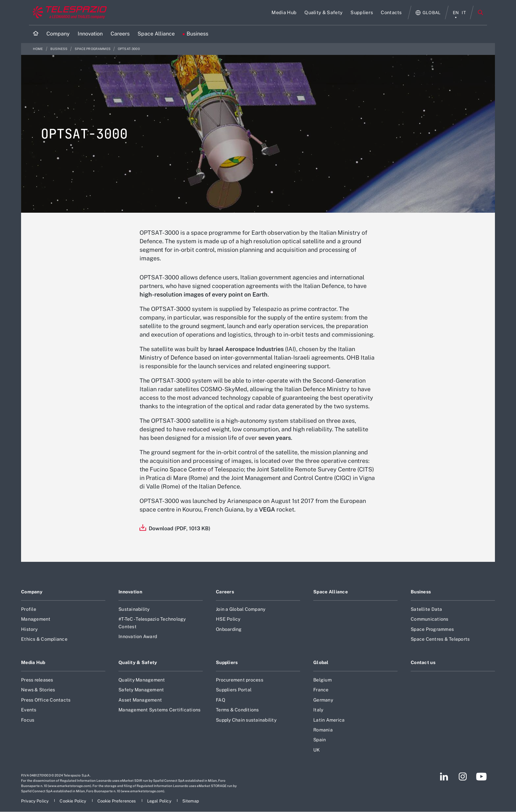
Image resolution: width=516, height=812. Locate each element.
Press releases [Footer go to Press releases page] (37, 680)
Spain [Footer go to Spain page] (320, 740)
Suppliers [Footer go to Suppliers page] (227, 662)
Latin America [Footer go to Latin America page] (329, 720)
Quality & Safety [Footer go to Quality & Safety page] (138, 662)
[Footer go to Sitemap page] (191, 801)
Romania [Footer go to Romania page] (323, 730)
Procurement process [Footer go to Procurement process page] (240, 680)
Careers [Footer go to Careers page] (225, 592)
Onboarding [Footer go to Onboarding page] (229, 629)
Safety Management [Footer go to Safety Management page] (141, 690)
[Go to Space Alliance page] (156, 34)
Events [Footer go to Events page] (29, 710)
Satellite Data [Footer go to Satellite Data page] (426, 609)
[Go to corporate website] (68, 12)
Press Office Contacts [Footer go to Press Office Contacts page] (46, 700)
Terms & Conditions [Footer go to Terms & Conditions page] (237, 710)
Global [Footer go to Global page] (321, 662)
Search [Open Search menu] (480, 12)
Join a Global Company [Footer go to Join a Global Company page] (241, 609)
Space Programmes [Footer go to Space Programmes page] (432, 629)
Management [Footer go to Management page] (36, 619)
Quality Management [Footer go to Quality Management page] (142, 680)
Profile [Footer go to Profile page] (29, 609)
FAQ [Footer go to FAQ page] (220, 700)
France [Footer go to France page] (321, 690)
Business (59, 49)
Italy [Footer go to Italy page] (318, 710)
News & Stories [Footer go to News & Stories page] (38, 690)
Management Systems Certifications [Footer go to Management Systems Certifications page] (159, 710)
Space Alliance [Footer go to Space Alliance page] (331, 592)
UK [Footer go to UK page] (317, 750)
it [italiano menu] (464, 13)
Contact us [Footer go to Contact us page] (423, 662)
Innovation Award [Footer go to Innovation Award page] (138, 636)
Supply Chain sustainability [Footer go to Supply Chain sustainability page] (246, 720)
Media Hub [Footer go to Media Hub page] (33, 662)
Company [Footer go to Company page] (32, 592)
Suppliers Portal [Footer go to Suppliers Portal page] (234, 690)
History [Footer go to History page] (29, 629)
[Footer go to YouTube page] (481, 776)
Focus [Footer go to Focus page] (28, 720)
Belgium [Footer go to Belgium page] (322, 680)
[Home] (36, 34)
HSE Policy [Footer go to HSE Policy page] (228, 619)
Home (38, 49)
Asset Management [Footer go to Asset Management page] (140, 700)
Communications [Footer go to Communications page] (430, 619)
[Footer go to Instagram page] (463, 776)
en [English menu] (456, 13)
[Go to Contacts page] (391, 12)
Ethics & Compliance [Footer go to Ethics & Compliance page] (44, 639)
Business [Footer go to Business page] (421, 592)
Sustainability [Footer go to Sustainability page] (134, 609)
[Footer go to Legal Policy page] (160, 801)
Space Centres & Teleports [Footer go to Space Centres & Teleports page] (440, 639)
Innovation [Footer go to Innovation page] (130, 592)
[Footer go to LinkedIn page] (444, 776)
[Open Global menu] (428, 13)
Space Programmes (93, 49)
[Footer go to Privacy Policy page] (35, 801)
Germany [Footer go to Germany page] (323, 700)
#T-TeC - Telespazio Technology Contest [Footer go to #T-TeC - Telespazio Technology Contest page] (152, 623)
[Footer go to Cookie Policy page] (73, 801)
